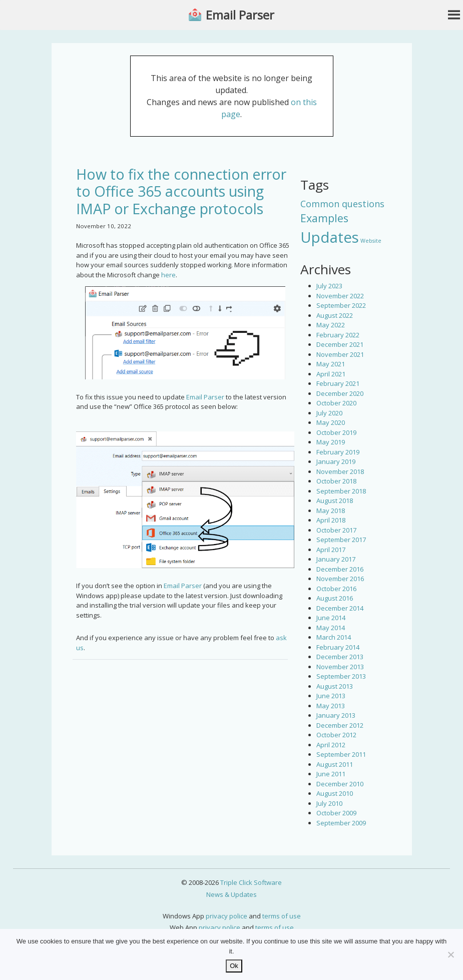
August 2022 (335, 315)
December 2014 (340, 608)
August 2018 (335, 501)
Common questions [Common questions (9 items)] (342, 204)
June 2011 (331, 774)
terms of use (282, 916)
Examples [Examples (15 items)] (324, 218)
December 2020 (340, 393)
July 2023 (329, 286)
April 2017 (331, 550)
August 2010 (335, 793)
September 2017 (341, 540)
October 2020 (336, 403)
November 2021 (340, 354)
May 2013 (331, 706)
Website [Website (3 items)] (371, 241)
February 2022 (338, 335)
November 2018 (340, 471)
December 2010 (340, 784)
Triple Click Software (251, 882)
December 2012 (340, 725)
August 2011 (335, 764)
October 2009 (336, 813)
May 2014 (331, 628)
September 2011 (341, 754)
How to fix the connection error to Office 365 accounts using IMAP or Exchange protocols (181, 191)
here (168, 275)
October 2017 (336, 530)
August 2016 (335, 598)
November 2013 (340, 667)
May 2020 (331, 422)
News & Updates (231, 894)
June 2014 (331, 618)
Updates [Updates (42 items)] (330, 237)
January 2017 (336, 559)
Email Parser (240, 15)
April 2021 (331, 374)
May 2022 (331, 325)
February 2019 (338, 452)
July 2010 (329, 803)
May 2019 (331, 442)
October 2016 (336, 589)
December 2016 (340, 569)
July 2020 (329, 413)
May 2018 (331, 511)
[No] (450, 954)
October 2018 (336, 481)
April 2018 (331, 520)
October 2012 (336, 735)
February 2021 (338, 383)
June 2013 (331, 696)
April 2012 (331, 745)
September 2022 (341, 305)
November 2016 (340, 579)
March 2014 (334, 637)
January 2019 (336, 461)
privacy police (226, 916)
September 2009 (341, 823)
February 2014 (338, 647)
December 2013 (340, 657)
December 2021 (340, 344)
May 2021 (331, 364)
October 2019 (336, 432)
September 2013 (341, 676)
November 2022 (340, 296)
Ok (234, 966)
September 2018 (341, 491)
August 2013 (335, 686)
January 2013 (336, 715)
